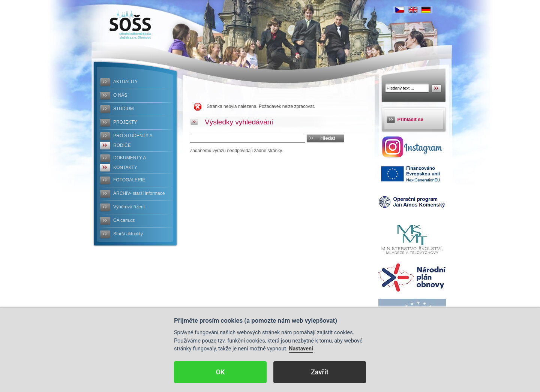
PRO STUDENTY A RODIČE (133, 141)
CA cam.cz (124, 220)
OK (220, 372)
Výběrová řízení (129, 207)
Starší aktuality (128, 234)
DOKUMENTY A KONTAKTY (130, 163)
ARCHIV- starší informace (139, 193)
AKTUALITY (125, 82)
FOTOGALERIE (129, 180)
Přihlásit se (410, 119)
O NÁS (120, 95)
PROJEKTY (125, 122)
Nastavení (301, 349)
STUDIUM (124, 109)
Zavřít (320, 372)
